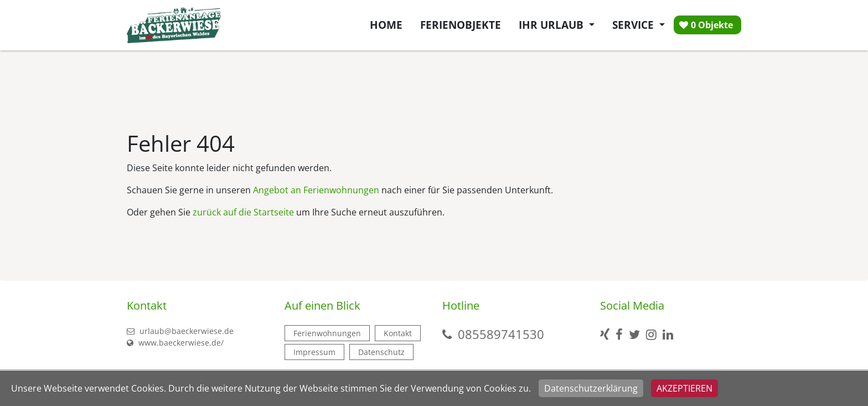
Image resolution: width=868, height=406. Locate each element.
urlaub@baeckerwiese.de (180, 331)
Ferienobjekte (461, 25)
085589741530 (501, 334)
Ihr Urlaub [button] (552, 25)
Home (386, 25)
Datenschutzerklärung (591, 388)
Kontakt (398, 333)
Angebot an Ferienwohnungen (316, 190)
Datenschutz (381, 352)
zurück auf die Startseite (243, 212)
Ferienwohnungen (327, 333)
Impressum (314, 352)
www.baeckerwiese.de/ (175, 343)
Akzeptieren (684, 388)
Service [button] (634, 25)
